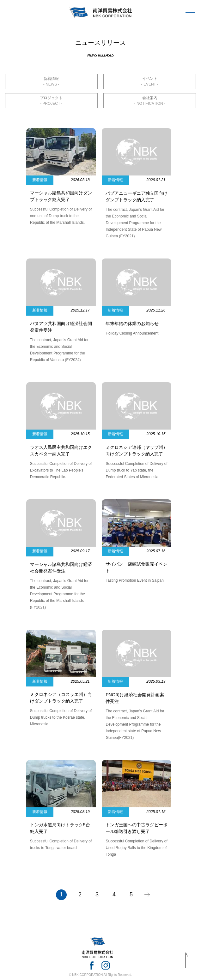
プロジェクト (51, 98)
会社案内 (150, 98)
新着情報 (51, 79)
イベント (150, 79)
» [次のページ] (147, 895)
